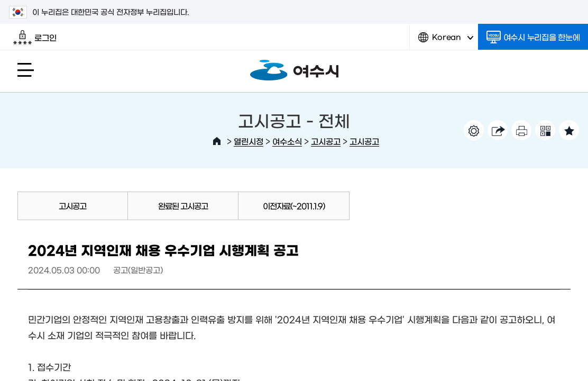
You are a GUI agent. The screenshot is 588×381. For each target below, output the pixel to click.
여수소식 (287, 141)
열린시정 (249, 141)
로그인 (35, 38)
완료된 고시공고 (183, 206)
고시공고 (326, 141)
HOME (217, 141)
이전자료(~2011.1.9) (294, 206)
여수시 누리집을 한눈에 (533, 37)
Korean (446, 41)
